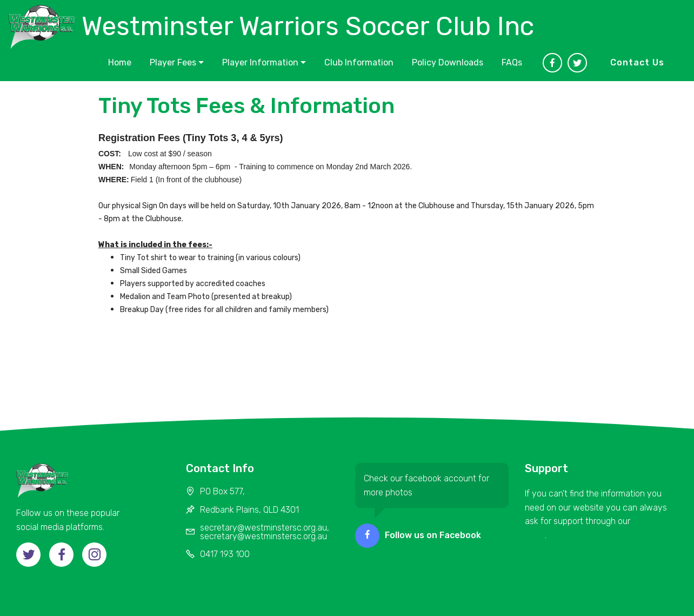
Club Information (359, 62)
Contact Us (637, 62)
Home (120, 62)
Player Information (260, 62)
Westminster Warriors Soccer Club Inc (308, 26)
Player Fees (173, 62)
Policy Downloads (448, 62)
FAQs (512, 62)
